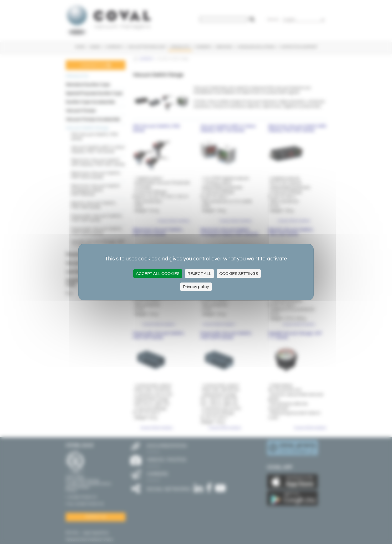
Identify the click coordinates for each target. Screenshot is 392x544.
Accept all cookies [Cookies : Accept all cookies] (158, 274)
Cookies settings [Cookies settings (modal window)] (239, 274)
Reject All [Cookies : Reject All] (199, 274)
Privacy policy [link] (196, 287)
